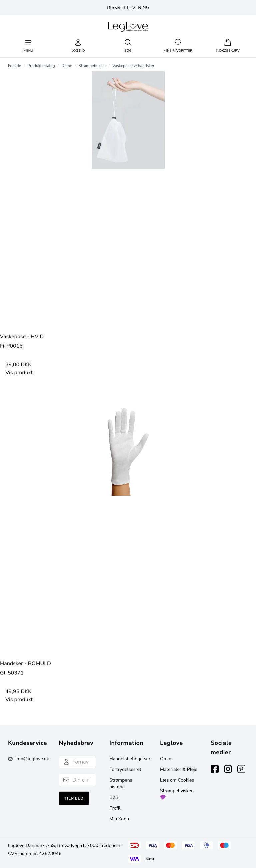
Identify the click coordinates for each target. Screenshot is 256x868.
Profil (115, 808)
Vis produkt (19, 373)
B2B (114, 797)
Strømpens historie (121, 783)
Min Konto (120, 819)
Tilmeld (74, 798)
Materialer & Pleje (179, 769)
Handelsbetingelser (130, 759)
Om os (167, 759)
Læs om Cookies (177, 780)
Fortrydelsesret (125, 769)
